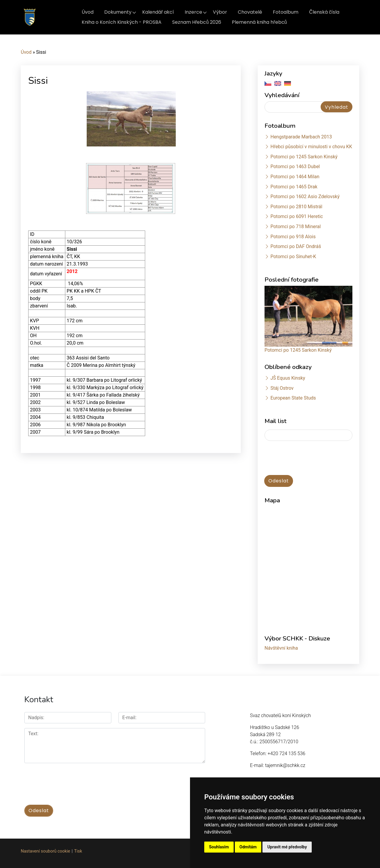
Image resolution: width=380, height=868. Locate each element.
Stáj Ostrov (282, 388)
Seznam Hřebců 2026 (197, 22)
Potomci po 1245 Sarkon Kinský (304, 157)
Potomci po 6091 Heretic (297, 216)
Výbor (220, 12)
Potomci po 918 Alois (293, 237)
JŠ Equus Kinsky (288, 378)
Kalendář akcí (158, 12)
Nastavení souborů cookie (45, 851)
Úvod (88, 12)
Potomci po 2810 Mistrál (296, 207)
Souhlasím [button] (219, 847)
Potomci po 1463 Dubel (295, 167)
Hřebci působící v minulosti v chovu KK (311, 147)
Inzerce (193, 12)
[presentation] (310, 458)
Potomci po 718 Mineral (296, 227)
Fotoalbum (286, 12)
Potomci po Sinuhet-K (293, 257)
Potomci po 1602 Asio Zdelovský (305, 197)
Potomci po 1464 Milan (295, 177)
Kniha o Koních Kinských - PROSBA (122, 22)
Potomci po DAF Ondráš (296, 246)
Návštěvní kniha (281, 648)
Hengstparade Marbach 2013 (301, 137)
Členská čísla (324, 12)
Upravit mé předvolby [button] (287, 847)
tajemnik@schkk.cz (285, 765)
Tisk (78, 851)
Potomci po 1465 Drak (294, 187)
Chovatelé (250, 12)
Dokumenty (118, 12)
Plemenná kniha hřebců (259, 22)
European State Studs (293, 398)
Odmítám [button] (248, 847)
